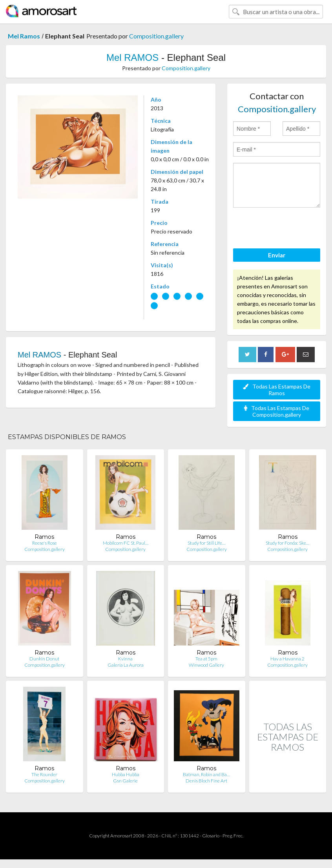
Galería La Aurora (126, 665)
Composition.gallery (156, 36)
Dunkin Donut (44, 659)
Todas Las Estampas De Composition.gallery (277, 411)
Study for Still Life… (206, 543)
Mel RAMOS (132, 57)
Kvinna (125, 659)
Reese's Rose (45, 543)
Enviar (277, 255)
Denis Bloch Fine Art (206, 781)
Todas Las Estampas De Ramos (277, 390)
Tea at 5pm (206, 659)
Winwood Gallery (206, 665)
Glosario (211, 836)
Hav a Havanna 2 (287, 659)
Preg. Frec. (233, 836)
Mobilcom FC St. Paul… (126, 543)
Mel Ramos (24, 36)
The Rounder (44, 774)
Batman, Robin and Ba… (206, 774)
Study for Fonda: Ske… (287, 543)
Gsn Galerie (125, 781)
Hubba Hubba (126, 774)
